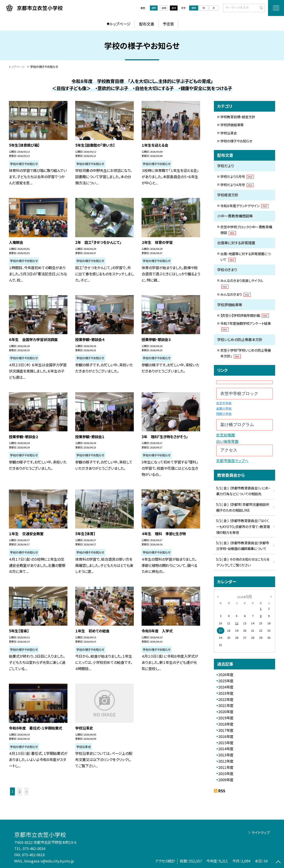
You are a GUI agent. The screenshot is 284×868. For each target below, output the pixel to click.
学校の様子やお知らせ (236, 141)
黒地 (174, 8)
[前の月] (218, 596)
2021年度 (226, 705)
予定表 (168, 24)
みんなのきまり (236, 294)
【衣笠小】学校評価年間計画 (245, 315)
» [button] (27, 791)
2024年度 (226, 687)
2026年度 (226, 675)
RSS (222, 791)
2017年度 (226, 730)
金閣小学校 (224, 409)
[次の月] (271, 596)
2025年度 (226, 681)
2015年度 (226, 743)
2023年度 (226, 693)
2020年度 (226, 712)
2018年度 (226, 724)
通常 (154, 8)
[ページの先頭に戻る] (278, 862)
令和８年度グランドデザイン (244, 206)
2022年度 (226, 699)
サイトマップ (261, 832)
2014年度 (226, 749)
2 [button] (20, 791)
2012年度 (226, 761)
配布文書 (147, 24)
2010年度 (226, 773)
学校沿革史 (229, 133)
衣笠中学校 (224, 403)
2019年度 (226, 718)
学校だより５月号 (237, 176)
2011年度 (226, 767)
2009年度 (226, 780)
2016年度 (226, 736)
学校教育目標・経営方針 (238, 117)
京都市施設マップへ (232, 461)
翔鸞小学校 (224, 414)
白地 (164, 8)
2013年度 (226, 755)
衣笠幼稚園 (226, 435)
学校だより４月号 (237, 185)
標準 (194, 8)
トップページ (120, 24)
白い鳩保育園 (227, 441)
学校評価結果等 (232, 125)
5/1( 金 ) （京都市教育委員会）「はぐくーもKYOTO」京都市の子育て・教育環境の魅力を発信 (243, 526)
